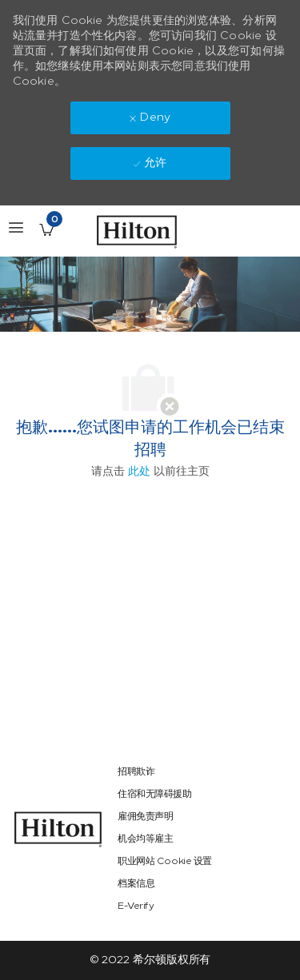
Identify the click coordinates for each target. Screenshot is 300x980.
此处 (139, 471)
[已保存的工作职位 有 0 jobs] (46, 229)
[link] (58, 829)
